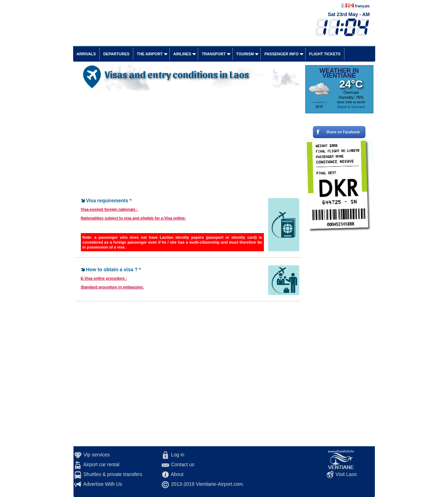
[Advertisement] (188, 145)
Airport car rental (101, 464)
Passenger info (281, 54)
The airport (150, 54)
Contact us (183, 464)
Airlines (182, 54)
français (362, 6)
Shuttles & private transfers (113, 474)
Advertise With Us (103, 484)
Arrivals (86, 54)
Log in (177, 455)
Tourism (245, 54)
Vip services (96, 455)
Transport (213, 54)
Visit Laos (346, 474)
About (177, 474)
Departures (116, 54)
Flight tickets (325, 54)
